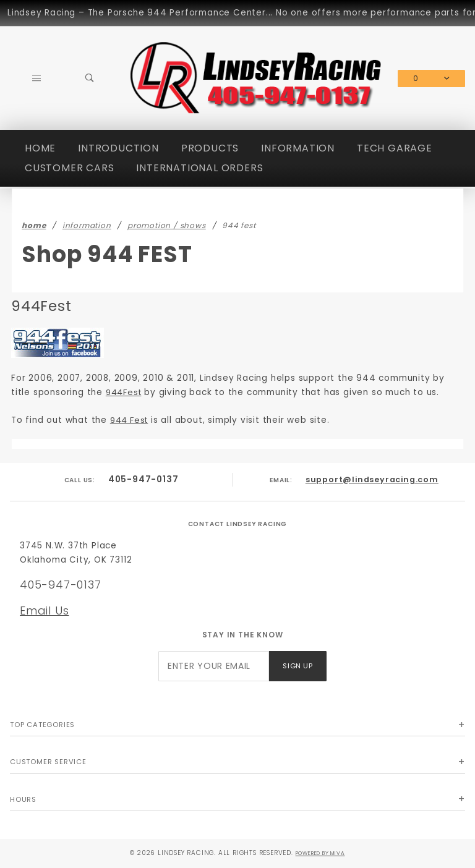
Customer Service (48, 762)
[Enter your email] (214, 666)
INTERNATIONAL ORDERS (199, 168)
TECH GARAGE (395, 148)
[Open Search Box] (90, 78)
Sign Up (297, 666)
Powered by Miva (320, 853)
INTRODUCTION (118, 148)
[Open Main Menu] (36, 78)
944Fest (126, 392)
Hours (23, 799)
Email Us (44, 611)
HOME (40, 148)
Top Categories (42, 725)
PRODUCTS (210, 148)
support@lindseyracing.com (372, 479)
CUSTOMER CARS (69, 168)
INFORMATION (298, 148)
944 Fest (131, 420)
